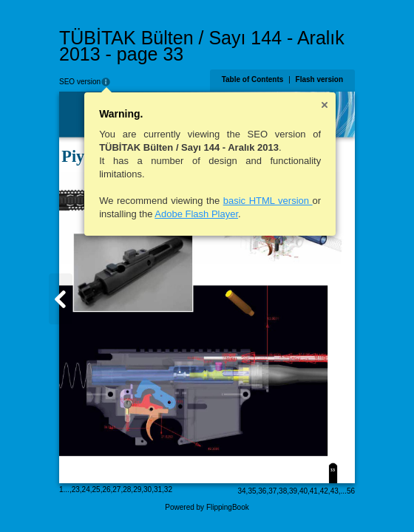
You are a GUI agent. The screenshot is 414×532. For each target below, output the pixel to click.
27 (116, 490)
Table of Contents (253, 79)
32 (168, 490)
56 (351, 491)
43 (335, 491)
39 (293, 491)
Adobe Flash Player (196, 214)
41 (314, 491)
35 (252, 491)
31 (158, 490)
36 (262, 491)
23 (76, 490)
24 (86, 490)
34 (241, 491)
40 (303, 491)
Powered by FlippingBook (207, 507)
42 (324, 491)
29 (137, 490)
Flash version (319, 79)
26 (106, 490)
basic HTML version (268, 201)
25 (96, 490)
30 (147, 490)
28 (127, 490)
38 (283, 491)
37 (272, 491)
